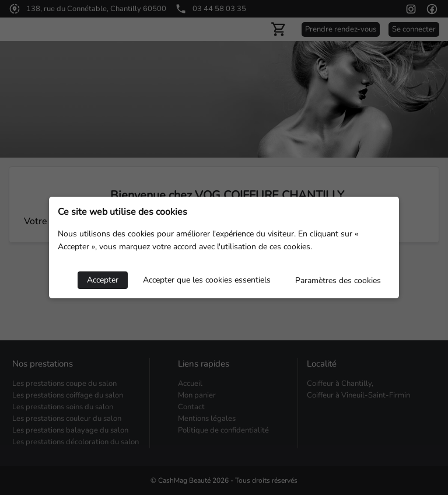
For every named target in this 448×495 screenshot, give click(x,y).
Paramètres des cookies (338, 280)
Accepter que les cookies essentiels (207, 280)
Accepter (103, 280)
